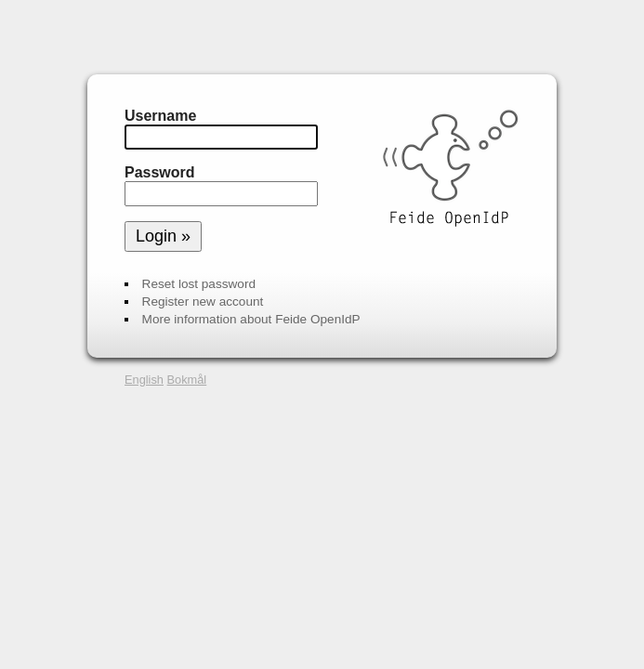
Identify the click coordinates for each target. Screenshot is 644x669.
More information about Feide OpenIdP (251, 319)
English (144, 380)
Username (160, 116)
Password (160, 172)
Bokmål (187, 380)
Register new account (203, 302)
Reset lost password (199, 284)
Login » (163, 236)
